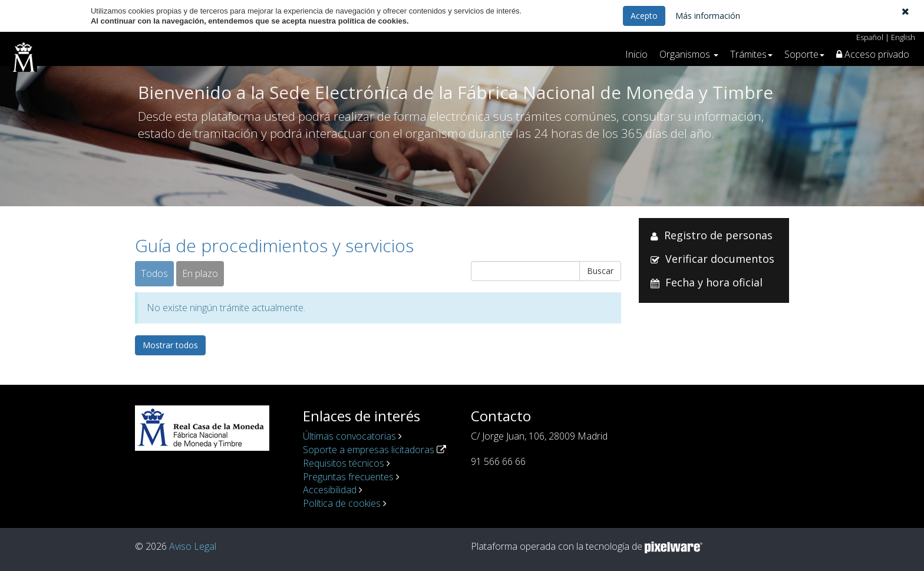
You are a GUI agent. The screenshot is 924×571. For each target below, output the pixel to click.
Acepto (644, 16)
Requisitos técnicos (344, 463)
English (903, 37)
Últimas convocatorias (349, 436)
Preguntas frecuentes (348, 477)
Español (870, 37)
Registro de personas (718, 235)
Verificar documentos (720, 259)
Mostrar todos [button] (170, 345)
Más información (708, 16)
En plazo (200, 273)
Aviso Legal (193, 546)
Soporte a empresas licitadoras (369, 450)
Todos (154, 273)
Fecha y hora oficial (714, 282)
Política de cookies (342, 503)
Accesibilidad (330, 490)
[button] (905, 11)
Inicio (636, 54)
